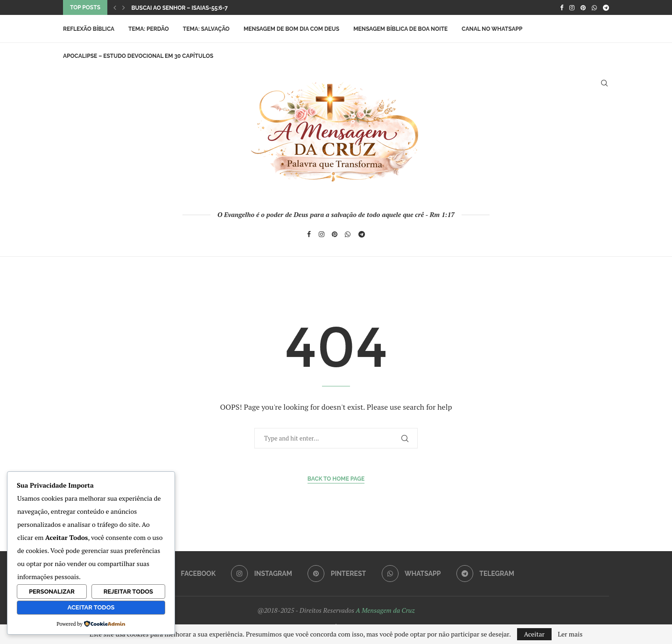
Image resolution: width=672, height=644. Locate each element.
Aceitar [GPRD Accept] (534, 634)
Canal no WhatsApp (492, 29)
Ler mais (570, 634)
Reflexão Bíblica (89, 29)
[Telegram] (606, 7)
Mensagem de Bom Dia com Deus (291, 29)
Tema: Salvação (206, 29)
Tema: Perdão (149, 29)
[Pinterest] (583, 7)
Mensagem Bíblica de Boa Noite (400, 29)
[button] (115, 7)
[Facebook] (562, 7)
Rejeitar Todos (128, 591)
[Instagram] (572, 7)
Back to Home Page (336, 479)
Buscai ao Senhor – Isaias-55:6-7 (179, 8)
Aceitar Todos (91, 607)
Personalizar (52, 591)
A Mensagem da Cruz (385, 610)
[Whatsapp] (594, 7)
